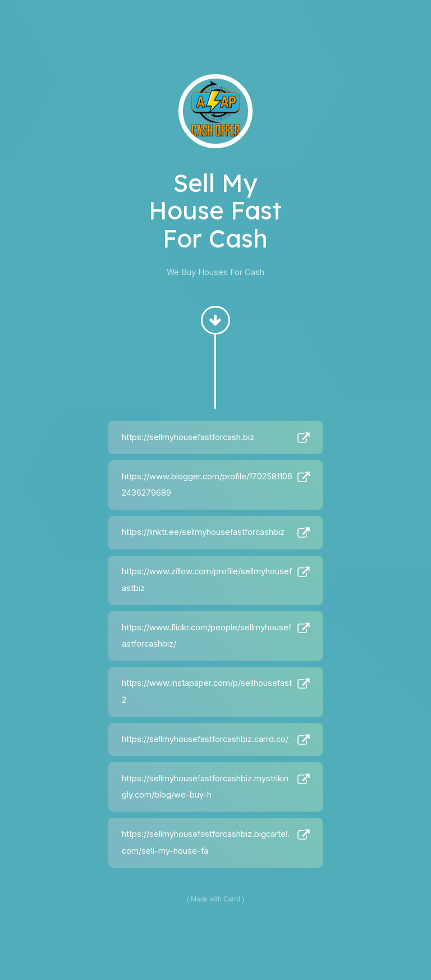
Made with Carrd (215, 899)
